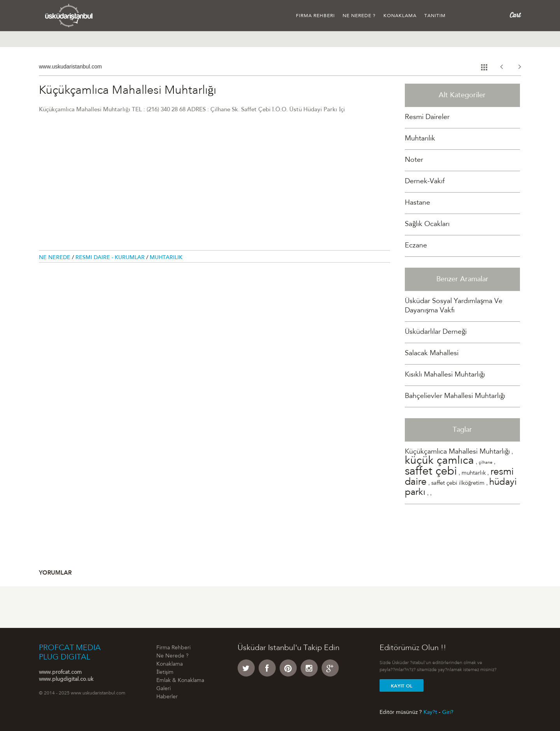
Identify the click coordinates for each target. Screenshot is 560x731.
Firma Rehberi (315, 16)
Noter (414, 160)
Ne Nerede (55, 258)
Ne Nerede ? (359, 16)
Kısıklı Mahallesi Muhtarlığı (445, 375)
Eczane (416, 246)
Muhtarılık (166, 258)
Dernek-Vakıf (425, 182)
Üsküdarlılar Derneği (436, 332)
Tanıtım (435, 16)
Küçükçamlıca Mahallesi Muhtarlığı (457, 452)
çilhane (486, 463)
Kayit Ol (402, 686)
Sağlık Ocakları (427, 224)
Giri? (448, 712)
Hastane (417, 203)
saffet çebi (431, 472)
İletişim (165, 673)
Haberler (167, 697)
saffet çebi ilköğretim (458, 483)
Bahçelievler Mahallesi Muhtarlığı (455, 396)
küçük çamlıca (439, 461)
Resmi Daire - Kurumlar (111, 258)
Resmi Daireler (427, 117)
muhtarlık (474, 473)
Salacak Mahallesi (432, 354)
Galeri (164, 689)
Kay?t (430, 712)
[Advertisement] (214, 186)
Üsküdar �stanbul (69, 16)
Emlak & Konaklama (180, 681)
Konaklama (400, 16)
